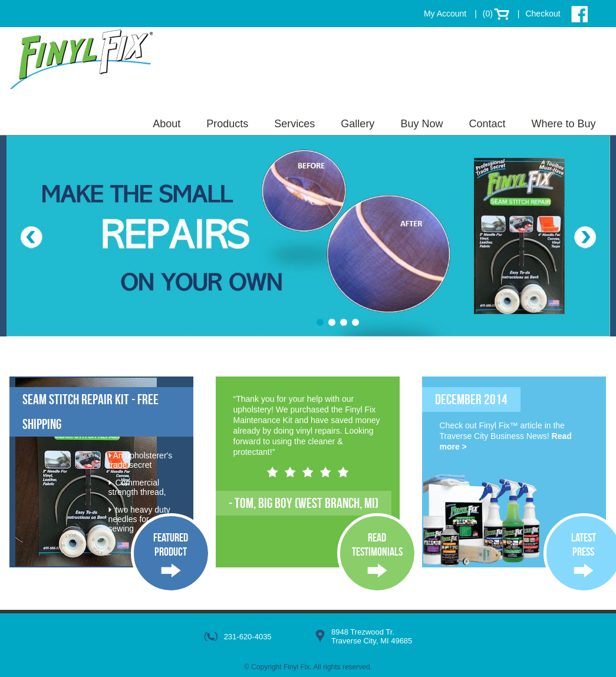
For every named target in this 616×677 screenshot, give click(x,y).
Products (227, 124)
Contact (487, 124)
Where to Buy (563, 124)
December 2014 (471, 399)
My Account (445, 14)
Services (294, 124)
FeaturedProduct (171, 544)
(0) (488, 14)
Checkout (543, 14)
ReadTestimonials (377, 544)
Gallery (358, 124)
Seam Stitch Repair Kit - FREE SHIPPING (90, 412)
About (167, 124)
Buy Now (421, 124)
